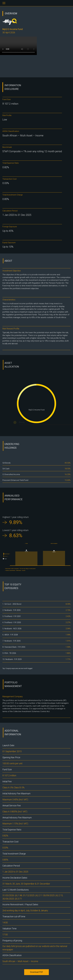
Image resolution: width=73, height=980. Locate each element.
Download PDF (36, 972)
